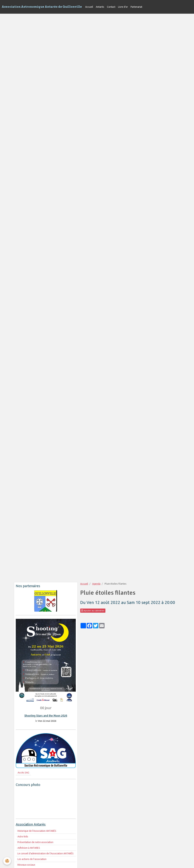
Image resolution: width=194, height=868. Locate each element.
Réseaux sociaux (26, 865)
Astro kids (23, 837)
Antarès (100, 7)
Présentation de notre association (35, 842)
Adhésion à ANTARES (29, 848)
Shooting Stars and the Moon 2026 (46, 716)
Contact (111, 7)
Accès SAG (23, 773)
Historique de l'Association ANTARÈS (37, 831)
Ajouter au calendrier (93, 611)
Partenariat (136, 7)
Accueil (89, 7)
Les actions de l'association (32, 859)
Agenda (96, 584)
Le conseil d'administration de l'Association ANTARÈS (46, 853)
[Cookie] (7, 861)
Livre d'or (123, 7)
